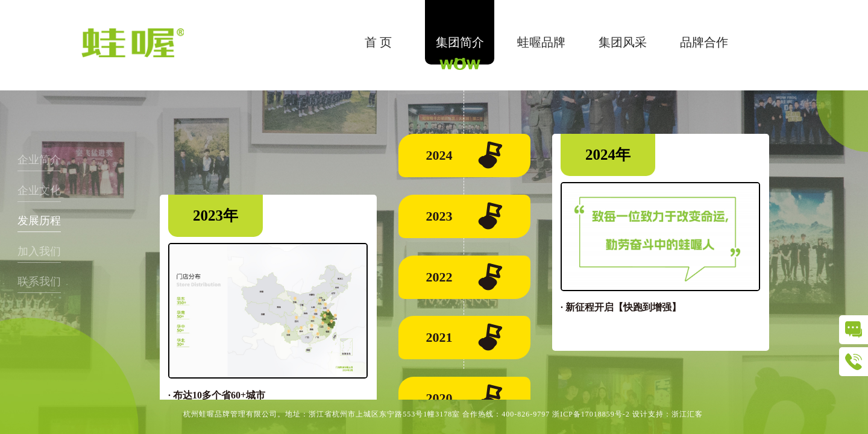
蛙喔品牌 (541, 42)
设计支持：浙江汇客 (668, 414)
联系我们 (39, 281)
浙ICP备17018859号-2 (591, 414)
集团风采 (623, 42)
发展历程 (39, 221)
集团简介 (460, 42)
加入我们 (39, 251)
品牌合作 (704, 42)
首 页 (378, 42)
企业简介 (39, 160)
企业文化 (39, 190)
